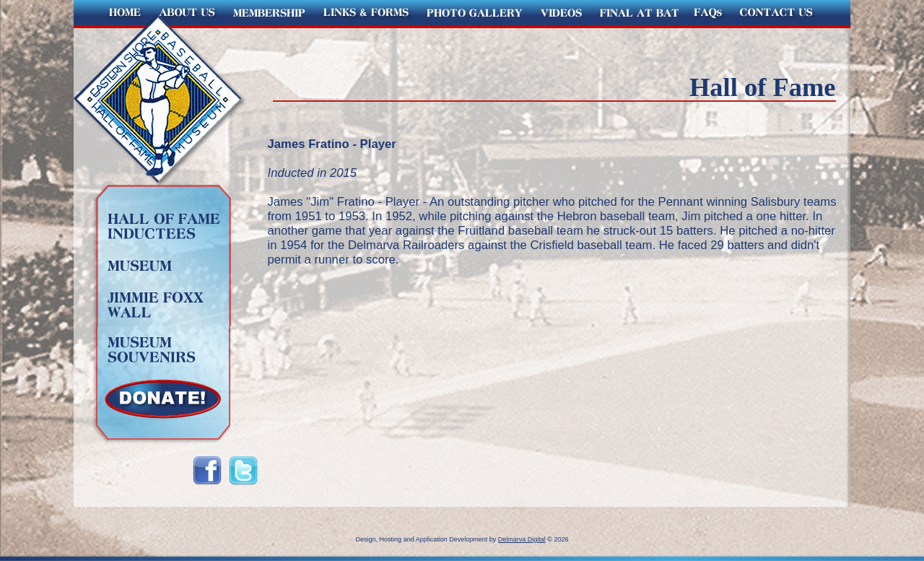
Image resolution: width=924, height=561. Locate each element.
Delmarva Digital (522, 539)
